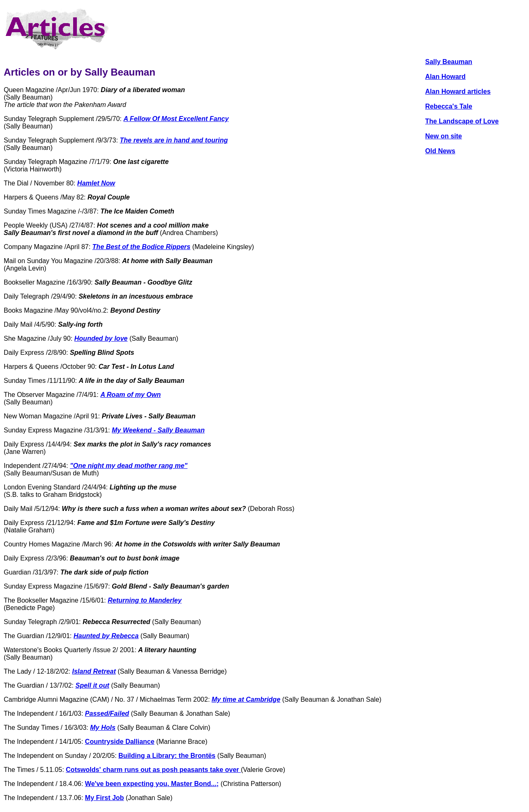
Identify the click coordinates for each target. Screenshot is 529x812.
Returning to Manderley (145, 600)
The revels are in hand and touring (174, 140)
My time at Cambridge (246, 699)
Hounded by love (101, 338)
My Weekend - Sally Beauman (158, 430)
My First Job (105, 798)
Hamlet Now (96, 183)
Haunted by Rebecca (106, 636)
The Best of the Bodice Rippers (141, 247)
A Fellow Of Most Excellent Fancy (176, 119)
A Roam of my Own (131, 395)
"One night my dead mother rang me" (129, 466)
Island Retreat (94, 671)
